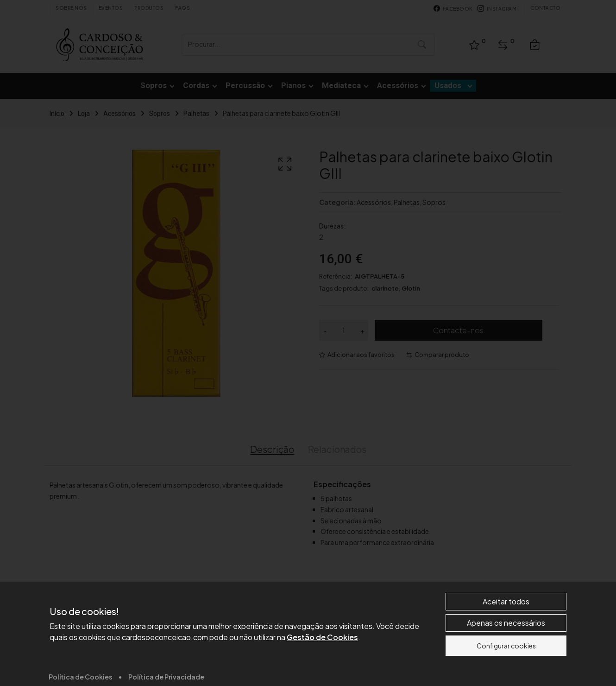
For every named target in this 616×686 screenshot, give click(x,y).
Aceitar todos (506, 664)
